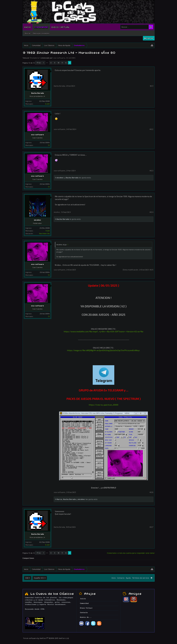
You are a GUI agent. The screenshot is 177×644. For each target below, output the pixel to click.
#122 (151, 129)
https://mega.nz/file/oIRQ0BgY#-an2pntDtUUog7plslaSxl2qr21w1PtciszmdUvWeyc (103, 350)
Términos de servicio (141, 578)
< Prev (38, 63)
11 (62, 63)
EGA (27, 578)
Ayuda (128, 578)
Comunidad (41, 27)
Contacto (121, 578)
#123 (151, 171)
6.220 (47, 104)
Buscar (28, 33)
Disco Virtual (61, 27)
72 (49, 145)
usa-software (59, 58)
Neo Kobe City (44, 233)
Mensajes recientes (41, 33)
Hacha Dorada (38, 93)
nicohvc (60, 178)
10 (58, 63)
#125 (151, 270)
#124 (151, 212)
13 (70, 63)
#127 (151, 527)
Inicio (28, 27)
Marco (59, 499)
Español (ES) (39, 578)
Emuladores (35, 58)
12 (66, 63)
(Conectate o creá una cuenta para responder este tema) (131, 553)
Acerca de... (86, 617)
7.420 (48, 231)
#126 (151, 492)
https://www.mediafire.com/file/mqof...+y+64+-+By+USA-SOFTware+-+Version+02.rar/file (104, 331)
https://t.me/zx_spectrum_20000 (104, 405)
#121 (152, 86)
